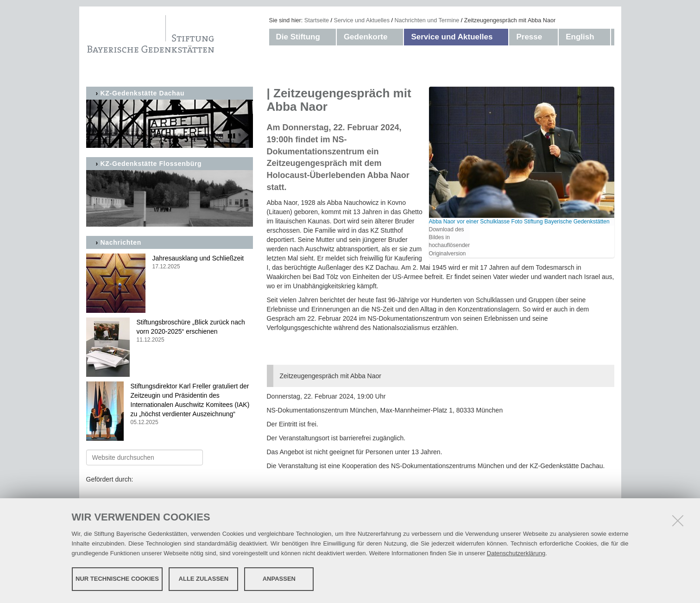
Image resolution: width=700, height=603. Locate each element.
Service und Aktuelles (362, 20)
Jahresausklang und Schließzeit (170, 263)
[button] (329, 37)
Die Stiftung (298, 37)
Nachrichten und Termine (427, 20)
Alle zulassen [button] (204, 579)
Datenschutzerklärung (516, 553)
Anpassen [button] (279, 579)
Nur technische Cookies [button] (117, 579)
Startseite (317, 20)
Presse (529, 37)
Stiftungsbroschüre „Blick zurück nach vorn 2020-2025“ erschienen (170, 331)
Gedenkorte (366, 37)
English (580, 37)
